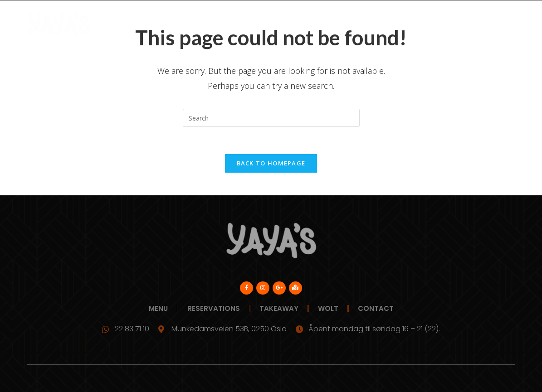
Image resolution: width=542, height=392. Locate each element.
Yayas (116, 24)
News (434, 24)
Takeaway (313, 24)
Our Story (394, 24)
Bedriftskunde (194, 24)
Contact (472, 24)
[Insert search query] (271, 118)
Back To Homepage (271, 163)
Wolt (353, 24)
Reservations (258, 24)
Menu (147, 24)
